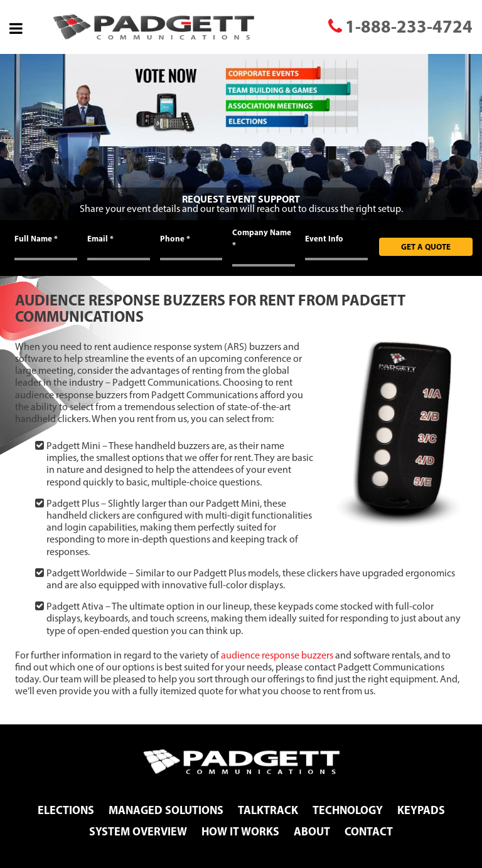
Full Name (36, 238)
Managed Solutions (166, 810)
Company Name (262, 238)
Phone (175, 238)
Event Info (324, 238)
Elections (66, 810)
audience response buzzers (277, 655)
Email (100, 238)
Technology (348, 810)
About (312, 831)
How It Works (240, 831)
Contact (369, 831)
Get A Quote (426, 246)
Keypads (421, 810)
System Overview (138, 831)
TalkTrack (268, 810)
